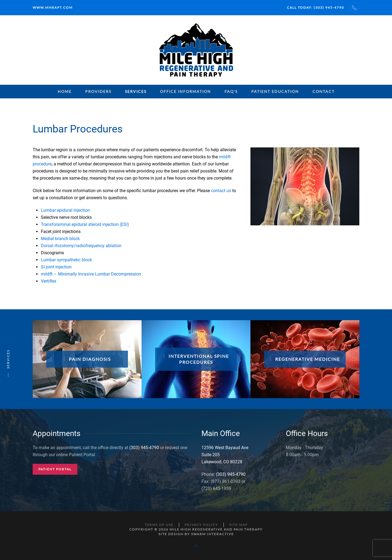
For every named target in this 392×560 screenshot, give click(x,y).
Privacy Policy (201, 525)
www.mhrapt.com (53, 7)
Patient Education (275, 91)
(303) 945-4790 (144, 448)
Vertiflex (49, 281)
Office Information (186, 91)
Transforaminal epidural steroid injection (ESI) (85, 224)
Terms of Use (159, 525)
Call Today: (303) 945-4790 (316, 7)
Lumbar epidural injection (65, 210)
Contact (324, 91)
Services (136, 91)
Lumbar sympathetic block (66, 260)
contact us (221, 191)
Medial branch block (60, 239)
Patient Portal (55, 469)
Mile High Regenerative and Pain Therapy (216, 529)
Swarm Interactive (212, 534)
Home (65, 91)
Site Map (238, 525)
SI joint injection (56, 267)
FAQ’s (231, 91)
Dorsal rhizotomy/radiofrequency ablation (81, 246)
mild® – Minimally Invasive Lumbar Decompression (91, 274)
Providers (98, 91)
